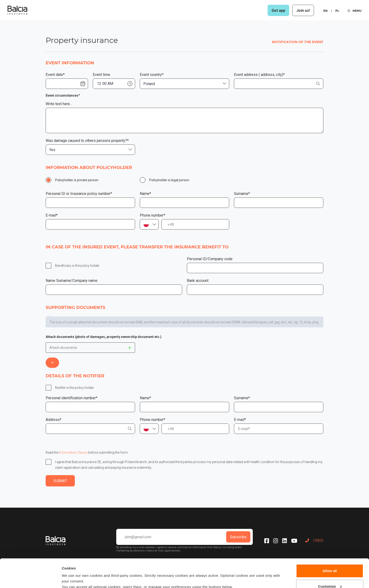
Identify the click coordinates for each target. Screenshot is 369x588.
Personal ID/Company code (210, 259)
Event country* (152, 75)
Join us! (303, 10)
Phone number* (152, 215)
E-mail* (52, 215)
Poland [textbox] (149, 84)
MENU (355, 11)
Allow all (330, 544)
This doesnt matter (130, 348)
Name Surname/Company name (72, 281)
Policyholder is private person (77, 180)
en (325, 11)
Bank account (198, 281)
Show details (73, 579)
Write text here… (59, 104)
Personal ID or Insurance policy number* (79, 194)
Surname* (242, 194)
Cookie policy (223, 566)
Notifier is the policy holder (74, 388)
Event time (101, 75)
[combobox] (184, 84)
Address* (54, 420)
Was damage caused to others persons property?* (87, 141)
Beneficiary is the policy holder (77, 266)
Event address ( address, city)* (259, 75)
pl (337, 11)
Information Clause (73, 452)
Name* (145, 194)
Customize (330, 559)
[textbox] (149, 224)
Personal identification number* (72, 398)
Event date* (55, 75)
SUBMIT (60, 481)
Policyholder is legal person (169, 180)
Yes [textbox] (52, 150)
